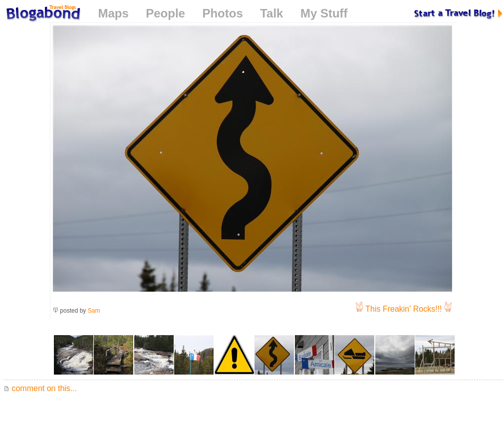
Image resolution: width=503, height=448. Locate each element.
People (165, 13)
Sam (94, 311)
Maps (113, 13)
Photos (222, 13)
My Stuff (324, 13)
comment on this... (40, 388)
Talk (271, 13)
